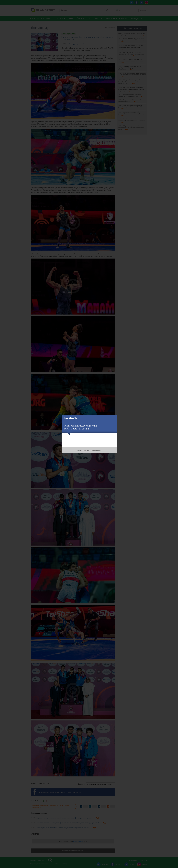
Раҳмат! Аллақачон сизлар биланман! (89, 450)
